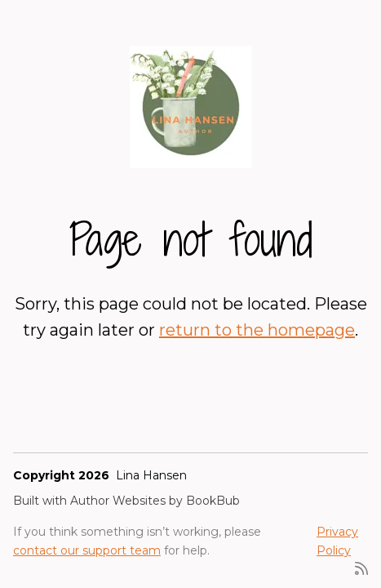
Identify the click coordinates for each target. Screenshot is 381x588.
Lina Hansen (151, 475)
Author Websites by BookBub (155, 501)
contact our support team (87, 550)
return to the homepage (257, 330)
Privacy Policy (337, 541)
